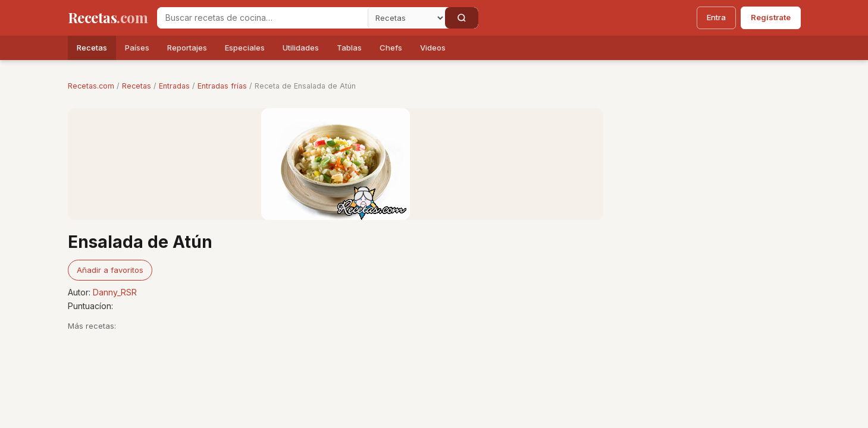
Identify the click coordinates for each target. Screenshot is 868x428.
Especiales (245, 48)
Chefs (391, 48)
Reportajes (187, 48)
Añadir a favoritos (110, 270)
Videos (433, 48)
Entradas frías (222, 86)
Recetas (92, 48)
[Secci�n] (406, 18)
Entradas (174, 86)
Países (137, 48)
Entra (716, 17)
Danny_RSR (115, 292)
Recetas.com (91, 86)
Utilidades (301, 48)
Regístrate (771, 17)
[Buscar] (462, 18)
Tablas (349, 48)
